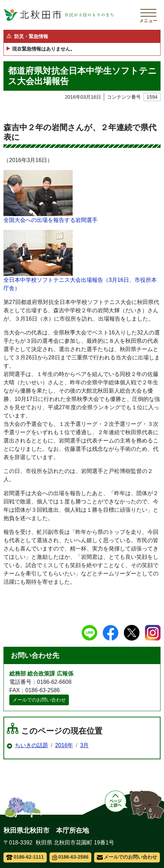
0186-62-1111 (25, 857)
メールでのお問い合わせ (39, 700)
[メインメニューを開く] (148, 15)
